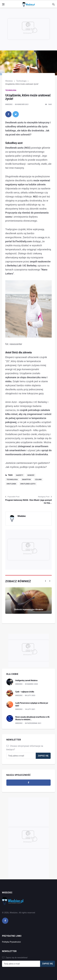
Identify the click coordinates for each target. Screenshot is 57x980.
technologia (12, 480)
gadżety (20, 475)
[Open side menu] (3, 4)
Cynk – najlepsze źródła (25, 692)
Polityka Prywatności (11, 942)
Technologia (21, 81)
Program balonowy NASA (17, 500)
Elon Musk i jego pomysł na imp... (41, 501)
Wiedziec (9, 81)
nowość (31, 475)
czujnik (38, 480)
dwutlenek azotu (28, 484)
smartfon (26, 480)
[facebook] (8, 114)
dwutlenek (11, 484)
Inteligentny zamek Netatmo (26, 680)
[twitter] (16, 114)
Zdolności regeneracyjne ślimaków (28, 609)
